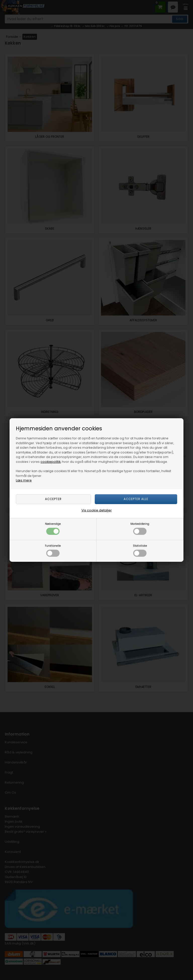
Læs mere (24, 480)
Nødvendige (53, 528)
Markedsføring (140, 528)
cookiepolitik (51, 462)
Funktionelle (53, 550)
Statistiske (140, 550)
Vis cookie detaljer (97, 510)
